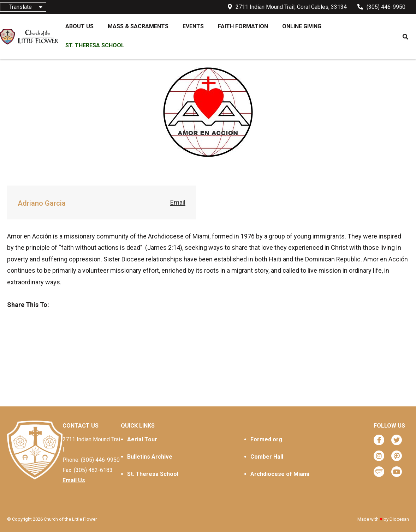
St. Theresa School (153, 474)
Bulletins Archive (150, 457)
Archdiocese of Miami (280, 474)
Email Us (74, 480)
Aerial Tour (142, 439)
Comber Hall (267, 457)
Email (178, 202)
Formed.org (266, 439)
